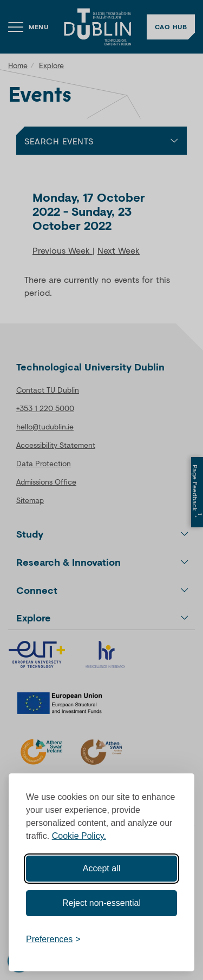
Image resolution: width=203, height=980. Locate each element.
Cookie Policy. (79, 836)
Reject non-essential (101, 903)
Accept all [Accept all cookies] (101, 868)
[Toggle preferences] (53, 939)
